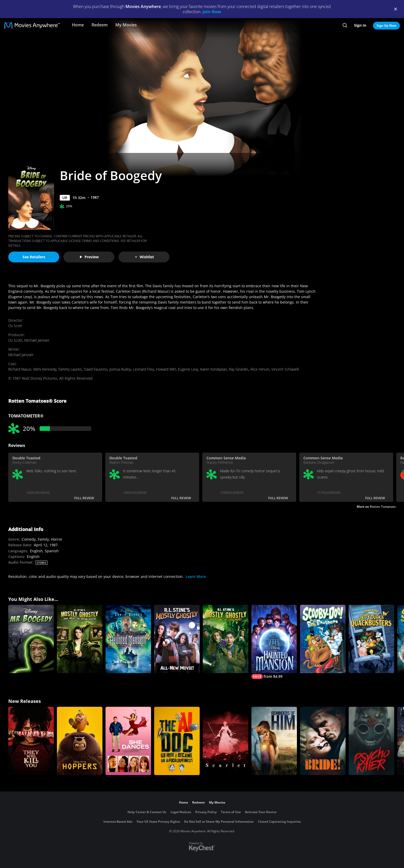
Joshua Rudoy (120, 369)
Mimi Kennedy (45, 369)
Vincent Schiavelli (285, 369)
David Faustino (96, 369)
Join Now (212, 12)
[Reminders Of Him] (274, 741)
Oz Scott (15, 326)
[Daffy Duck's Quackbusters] (371, 639)
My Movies (126, 25)
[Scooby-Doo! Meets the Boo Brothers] (323, 639)
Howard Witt (166, 369)
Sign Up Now (386, 25)
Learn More (196, 576)
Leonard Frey (143, 369)
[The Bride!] (323, 741)
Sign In (360, 25)
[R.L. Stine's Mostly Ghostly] (177, 639)
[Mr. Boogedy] (31, 639)
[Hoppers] (80, 741)
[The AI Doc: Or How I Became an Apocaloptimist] (177, 741)
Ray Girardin (238, 369)
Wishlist (144, 257)
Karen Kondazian (214, 369)
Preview (89, 257)
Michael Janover (37, 340)
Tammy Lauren (70, 369)
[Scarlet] (226, 741)
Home (78, 25)
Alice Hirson (260, 369)
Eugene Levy (188, 369)
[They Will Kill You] (31, 741)
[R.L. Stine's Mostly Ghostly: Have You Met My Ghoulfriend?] (226, 639)
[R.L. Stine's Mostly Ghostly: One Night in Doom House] (80, 639)
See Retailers (34, 257)
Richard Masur (20, 369)
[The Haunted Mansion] (128, 639)
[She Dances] (128, 741)
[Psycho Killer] (371, 741)
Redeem (100, 25)
